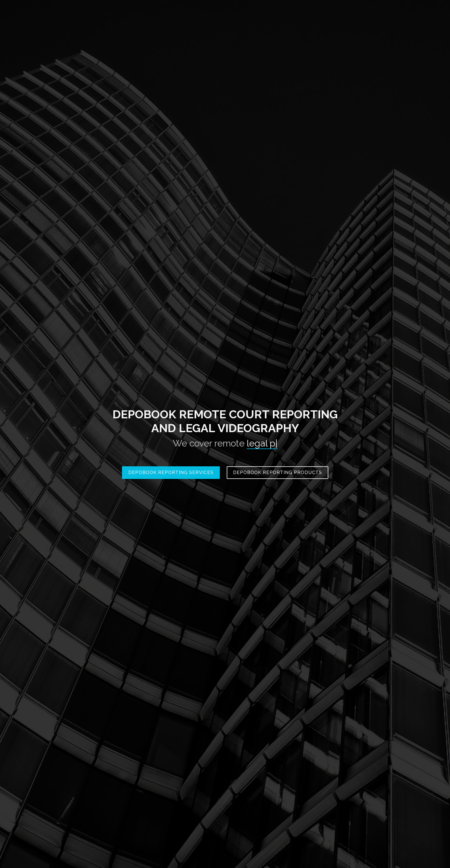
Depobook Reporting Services (171, 472)
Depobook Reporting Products (278, 472)
